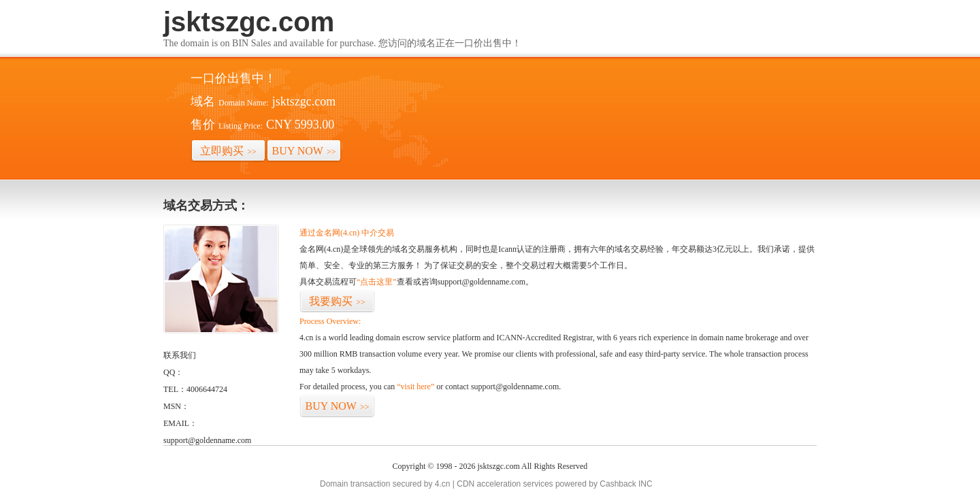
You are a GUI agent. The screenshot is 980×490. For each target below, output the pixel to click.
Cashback (618, 484)
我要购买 (337, 301)
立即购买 (228, 151)
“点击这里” (377, 282)
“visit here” (415, 387)
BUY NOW (304, 151)
